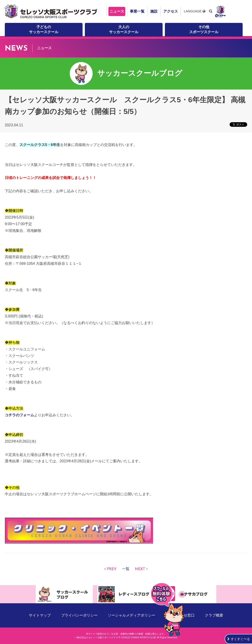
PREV (112, 569)
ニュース (117, 11)
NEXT (140, 569)
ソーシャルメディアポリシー (131, 615)
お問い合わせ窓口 (180, 615)
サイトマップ (40, 615)
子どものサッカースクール (44, 29)
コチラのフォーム (19, 415)
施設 (154, 11)
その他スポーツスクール (204, 29)
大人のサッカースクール (124, 29)
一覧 (126, 569)
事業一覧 (137, 11)
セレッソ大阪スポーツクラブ (52, 11)
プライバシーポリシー (79, 615)
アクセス (171, 11)
